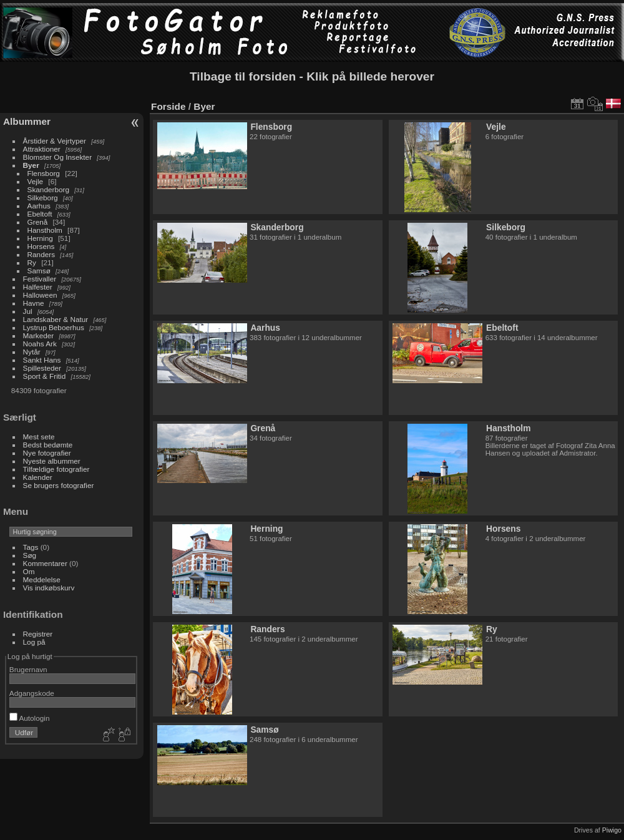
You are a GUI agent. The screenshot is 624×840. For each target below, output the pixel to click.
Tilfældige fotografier (56, 469)
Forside (168, 106)
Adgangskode (32, 693)
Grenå (38, 222)
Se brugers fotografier (59, 485)
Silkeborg (43, 198)
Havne (34, 303)
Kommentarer (45, 563)
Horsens (41, 246)
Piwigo (612, 830)
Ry (32, 262)
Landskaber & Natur (56, 319)
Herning (40, 238)
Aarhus (39, 206)
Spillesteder (42, 368)
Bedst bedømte (48, 445)
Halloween (40, 295)
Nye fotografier (47, 453)
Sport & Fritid (45, 376)
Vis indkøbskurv (49, 588)
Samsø (39, 271)
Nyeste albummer (52, 461)
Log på (34, 642)
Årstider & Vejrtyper (55, 141)
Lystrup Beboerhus (54, 327)
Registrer (38, 634)
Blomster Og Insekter (58, 157)
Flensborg (44, 173)
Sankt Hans (42, 360)
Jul (28, 311)
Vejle (36, 181)
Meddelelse (42, 579)
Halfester (38, 287)
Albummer (27, 121)
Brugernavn (28, 669)
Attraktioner (42, 149)
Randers (41, 254)
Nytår (32, 352)
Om (29, 571)
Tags (31, 547)
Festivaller (40, 279)
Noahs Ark (40, 344)
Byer (31, 165)
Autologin (30, 718)
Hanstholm (45, 230)
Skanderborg (48, 189)
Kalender (38, 477)
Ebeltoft (40, 214)
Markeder (39, 335)
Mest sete (39, 437)
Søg (30, 555)
